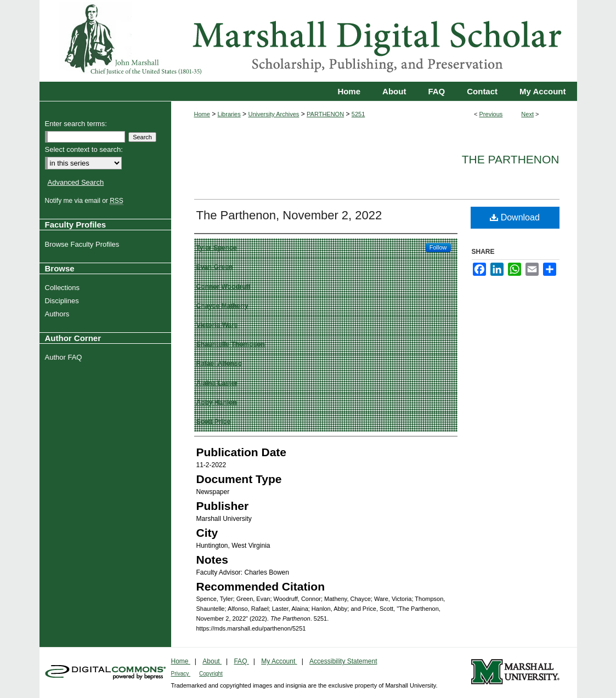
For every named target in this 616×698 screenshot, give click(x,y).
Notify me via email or (86, 201)
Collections (64, 288)
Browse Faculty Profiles (84, 244)
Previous (491, 114)
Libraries (229, 114)
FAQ (241, 661)
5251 (358, 114)
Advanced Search (76, 182)
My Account (279, 661)
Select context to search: (84, 149)
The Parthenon (511, 159)
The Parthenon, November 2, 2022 (289, 215)
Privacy (181, 674)
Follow (438, 247)
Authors (59, 314)
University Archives (273, 114)
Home (202, 114)
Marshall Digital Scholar (308, 41)
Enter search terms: (76, 124)
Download (515, 217)
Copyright (211, 674)
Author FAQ (65, 357)
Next (527, 114)
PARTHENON (325, 114)
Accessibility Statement (343, 661)
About (212, 661)
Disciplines (63, 301)
